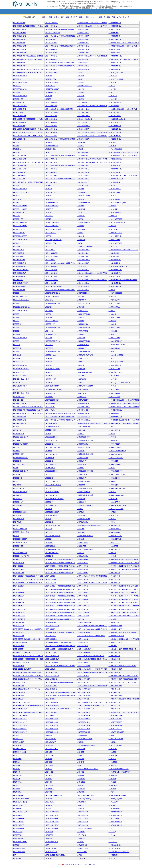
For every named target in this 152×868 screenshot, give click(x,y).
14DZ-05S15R (82, 815)
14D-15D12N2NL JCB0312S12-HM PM (28, 162)
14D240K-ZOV (51, 243)
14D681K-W (18, 505)
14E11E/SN (81, 835)
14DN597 (17, 785)
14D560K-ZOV (82, 444)
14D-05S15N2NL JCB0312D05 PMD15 (60, 36)
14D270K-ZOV (114, 300)
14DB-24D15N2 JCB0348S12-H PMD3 (60, 696)
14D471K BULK (115, 389)
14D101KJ (17, 79)
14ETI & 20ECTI (51, 852)
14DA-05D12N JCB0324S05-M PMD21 (60, 563)
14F (15, 855)
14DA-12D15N (51, 576)
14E (110, 828)
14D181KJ (49, 199)
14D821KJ (49, 543)
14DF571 (112, 735)
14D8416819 (50, 546)
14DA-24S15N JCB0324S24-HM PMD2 (60, 606)
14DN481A (81, 779)
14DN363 (17, 769)
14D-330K (113, 321)
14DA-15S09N (19, 589)
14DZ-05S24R (19, 818)
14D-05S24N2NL (115, 39)
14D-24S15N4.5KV (20, 283)
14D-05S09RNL (115, 26)
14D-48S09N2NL (20, 420)
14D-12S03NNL (51, 119)
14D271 (16, 303)
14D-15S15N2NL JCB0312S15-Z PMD (123, 176)
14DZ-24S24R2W (52, 828)
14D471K (112, 386)
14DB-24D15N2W (84, 696)
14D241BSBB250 (115, 243)
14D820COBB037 (20, 529)
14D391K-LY (50, 359)
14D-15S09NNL (19, 172)
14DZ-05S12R (19, 815)
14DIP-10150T (19, 742)
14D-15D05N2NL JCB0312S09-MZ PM (60, 156)
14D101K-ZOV (51, 79)
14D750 (16, 509)
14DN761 (49, 792)
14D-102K (113, 82)
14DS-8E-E (49, 802)
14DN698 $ (49, 789)
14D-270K (113, 296)
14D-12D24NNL (115, 116)
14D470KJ (113, 379)
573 (66, 864)
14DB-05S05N (50, 636)
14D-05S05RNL (19, 23)
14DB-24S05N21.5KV (21, 702)
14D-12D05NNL (51, 106)
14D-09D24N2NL (83, 53)
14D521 (48, 434)
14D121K (48, 96)
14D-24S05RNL (83, 270)
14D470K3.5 (82, 379)
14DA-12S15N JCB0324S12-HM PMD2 (28, 583)
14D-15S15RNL (83, 179)
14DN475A (17, 775)
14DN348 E (18, 765)
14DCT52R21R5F (84, 722)
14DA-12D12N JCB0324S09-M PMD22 (28, 576)
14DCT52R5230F (115, 729)
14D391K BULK (51, 355)
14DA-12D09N (82, 573)
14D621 (112, 468)
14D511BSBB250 (84, 427)
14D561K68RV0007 (21, 458)
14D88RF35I (114, 546)
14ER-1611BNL (83, 848)
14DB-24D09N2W (84, 689)
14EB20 (16, 845)
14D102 (80, 79)
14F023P (112, 858)
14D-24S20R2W (19, 286)
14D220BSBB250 (115, 219)
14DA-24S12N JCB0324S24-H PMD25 (124, 603)
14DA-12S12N (82, 579)
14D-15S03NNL (115, 166)
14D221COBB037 (20, 236)
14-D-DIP (48, 735)
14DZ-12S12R (19, 822)
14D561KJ (49, 461)
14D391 (16, 351)
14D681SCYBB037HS (117, 505)
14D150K (112, 142)
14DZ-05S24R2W (52, 818)
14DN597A (49, 785)
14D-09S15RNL (51, 69)
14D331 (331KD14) (52, 327)
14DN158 (49, 752)
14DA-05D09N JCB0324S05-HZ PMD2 (124, 559)
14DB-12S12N (19, 666)
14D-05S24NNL (19, 43)
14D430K (48, 362)
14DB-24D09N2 (51, 689)
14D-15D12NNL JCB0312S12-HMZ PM (92, 162)
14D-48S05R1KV (83, 417)
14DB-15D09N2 (115, 672)
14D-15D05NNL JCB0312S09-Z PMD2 (123, 156)
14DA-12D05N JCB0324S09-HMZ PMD (60, 573)
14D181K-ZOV (114, 199)
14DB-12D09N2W (84, 652)
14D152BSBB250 (115, 149)
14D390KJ (49, 348)
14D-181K (17, 199)
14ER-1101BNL (19, 848)
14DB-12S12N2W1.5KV (22, 669)
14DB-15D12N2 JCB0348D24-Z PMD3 (124, 676)
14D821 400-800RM (53, 536)
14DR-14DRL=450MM (85, 795)
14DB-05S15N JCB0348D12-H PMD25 (60, 646)
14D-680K (17, 485)
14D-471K (17, 389)
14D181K (112, 196)
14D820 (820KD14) (52, 525)
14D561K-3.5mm (115, 454)
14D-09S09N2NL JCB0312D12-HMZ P (123, 59)
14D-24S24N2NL (83, 286)
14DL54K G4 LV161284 (86, 745)
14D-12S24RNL (115, 139)
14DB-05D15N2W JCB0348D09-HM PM (124, 632)
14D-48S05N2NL (20, 417)
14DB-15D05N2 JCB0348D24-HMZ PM (92, 672)
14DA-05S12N (19, 569)
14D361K (48, 338)
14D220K (80, 226)
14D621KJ (49, 478)
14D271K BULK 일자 (21, 311)
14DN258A (113, 755)
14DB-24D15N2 (19, 696)
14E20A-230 (18, 838)
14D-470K (81, 376)
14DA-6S (80, 619)
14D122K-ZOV (19, 102)
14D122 (48, 99)
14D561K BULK (51, 454)
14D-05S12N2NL (20, 29)
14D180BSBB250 (20, 189)
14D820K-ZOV (114, 532)
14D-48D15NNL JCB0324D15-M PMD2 (60, 413)
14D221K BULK (115, 236)
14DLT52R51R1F (115, 745)
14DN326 (17, 762)
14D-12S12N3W (83, 129)
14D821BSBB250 (115, 536)
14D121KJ (113, 96)
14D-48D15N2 (82, 410)
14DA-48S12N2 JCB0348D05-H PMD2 (124, 616)
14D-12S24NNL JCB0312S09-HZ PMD (60, 139)
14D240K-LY (18, 243)
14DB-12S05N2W (52, 662)
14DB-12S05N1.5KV (21, 662)
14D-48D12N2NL (83, 407)
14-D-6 (16, 468)
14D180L (17, 196)
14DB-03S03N (19, 622)
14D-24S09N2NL (115, 270)
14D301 (48, 314)
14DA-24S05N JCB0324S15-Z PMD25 (123, 599)
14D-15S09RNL (51, 172)
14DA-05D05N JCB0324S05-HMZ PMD (60, 559)
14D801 (112, 522)
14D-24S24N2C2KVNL (54, 286)
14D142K (48, 142)
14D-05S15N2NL (20, 36)
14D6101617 (50, 468)
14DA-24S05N (82, 599)
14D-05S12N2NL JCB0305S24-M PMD (60, 29)
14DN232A (49, 755)
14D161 (16, 185)
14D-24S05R (82, 266)
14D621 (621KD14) (21, 471)
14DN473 (80, 772)
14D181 (48, 196)
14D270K (80, 296)
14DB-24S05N (50, 699)
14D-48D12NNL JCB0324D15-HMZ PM (28, 410)
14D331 (16, 327)
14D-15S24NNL (51, 182)
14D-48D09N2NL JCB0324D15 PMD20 (124, 403)
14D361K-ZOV (114, 338)
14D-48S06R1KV (115, 417)
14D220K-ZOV (51, 233)
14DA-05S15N (82, 569)
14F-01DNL (18, 858)
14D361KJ (81, 338)
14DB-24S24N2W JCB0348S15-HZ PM (124, 712)
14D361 (112, 334)
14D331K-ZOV (51, 334)
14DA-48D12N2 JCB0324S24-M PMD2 (124, 609)
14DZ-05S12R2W (52, 815)
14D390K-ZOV (114, 348)
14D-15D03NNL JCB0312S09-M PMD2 (124, 152)
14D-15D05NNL (83, 156)
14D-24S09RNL (19, 276)
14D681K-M (81, 502)
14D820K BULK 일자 (21, 532)
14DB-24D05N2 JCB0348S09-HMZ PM (92, 686)
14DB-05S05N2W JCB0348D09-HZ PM (28, 639)
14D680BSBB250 (52, 481)
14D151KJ (17, 149)
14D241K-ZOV (19, 250)
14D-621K (49, 475)
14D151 (16, 146)
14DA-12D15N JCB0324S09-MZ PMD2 (92, 576)
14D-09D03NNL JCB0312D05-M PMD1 (124, 43)
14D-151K (113, 146)
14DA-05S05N (19, 566)
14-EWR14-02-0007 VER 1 (119, 852)
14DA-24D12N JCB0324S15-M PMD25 (124, 596)
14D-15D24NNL (83, 166)
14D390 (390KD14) (52, 341)
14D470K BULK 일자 (21, 379)
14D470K (48, 376)
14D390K (17, 345)
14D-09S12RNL (83, 66)
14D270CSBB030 (52, 296)
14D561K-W (81, 464)
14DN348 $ (113, 762)
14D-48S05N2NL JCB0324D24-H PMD (60, 417)
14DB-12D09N (51, 652)
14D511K (112, 427)
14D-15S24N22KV (116, 179)
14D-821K (81, 539)
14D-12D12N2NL (52, 112)
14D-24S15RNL (115, 283)
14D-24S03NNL (115, 260)
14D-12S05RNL (51, 126)
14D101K (48, 76)
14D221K (48, 236)
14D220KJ (81, 229)
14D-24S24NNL (19, 290)
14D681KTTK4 (114, 502)
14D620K (80, 468)
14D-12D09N (114, 106)
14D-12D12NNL (83, 112)
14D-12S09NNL (51, 129)
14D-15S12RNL (51, 176)
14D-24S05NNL (51, 266)
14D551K (80, 434)
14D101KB (113, 76)
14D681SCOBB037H (85, 505)
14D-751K (113, 512)
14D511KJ (81, 430)
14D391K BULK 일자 (85, 355)
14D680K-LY (113, 485)
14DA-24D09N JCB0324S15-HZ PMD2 (60, 596)
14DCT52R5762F (20, 732)
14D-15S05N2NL (20, 169)
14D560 (112, 434)
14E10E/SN (18, 835)
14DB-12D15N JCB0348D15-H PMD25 (28, 659)
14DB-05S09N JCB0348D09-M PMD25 (124, 639)
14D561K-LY (82, 461)
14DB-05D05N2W (52, 626)
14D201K (17, 216)
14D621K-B (18, 478)
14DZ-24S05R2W (52, 822)
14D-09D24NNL (115, 53)
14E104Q (112, 832)
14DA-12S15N (114, 579)
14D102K (80, 82)
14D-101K (81, 76)
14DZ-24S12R (19, 825)
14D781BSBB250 (84, 519)
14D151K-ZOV (51, 149)
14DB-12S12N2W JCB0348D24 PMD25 (124, 666)
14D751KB (17, 515)
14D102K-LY (50, 86)
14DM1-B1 (113, 749)
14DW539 (17, 809)
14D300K (17, 314)
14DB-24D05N (19, 686)
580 (93, 864)
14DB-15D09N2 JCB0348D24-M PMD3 (28, 676)
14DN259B (17, 759)
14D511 (16, 427)
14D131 (16, 142)
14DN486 (112, 779)
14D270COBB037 (20, 296)
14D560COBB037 (84, 437)
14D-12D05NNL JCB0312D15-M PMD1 (92, 106)
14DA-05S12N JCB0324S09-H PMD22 (60, 569)
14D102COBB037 (52, 82)
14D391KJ (17, 359)
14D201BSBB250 (115, 212)
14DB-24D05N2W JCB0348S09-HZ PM (28, 689)
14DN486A (17, 782)
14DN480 (49, 779)
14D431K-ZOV (19, 372)
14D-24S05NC (114, 263)
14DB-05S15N (19, 646)
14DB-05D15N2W (84, 632)
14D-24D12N (18, 256)
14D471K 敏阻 (82, 389)
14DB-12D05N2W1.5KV (22, 652)
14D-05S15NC (114, 36)
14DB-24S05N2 (83, 699)
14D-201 (80, 212)
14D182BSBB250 (52, 202)
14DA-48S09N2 (19, 616)
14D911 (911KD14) (52, 549)
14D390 (16, 341)
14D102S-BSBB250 (84, 86)
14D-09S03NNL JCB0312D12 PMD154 (92, 56)
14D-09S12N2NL (115, 63)
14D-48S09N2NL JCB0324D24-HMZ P (60, 420)
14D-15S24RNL (115, 182)
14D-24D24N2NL (83, 260)
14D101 (80, 72)
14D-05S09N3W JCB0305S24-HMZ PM (28, 26)
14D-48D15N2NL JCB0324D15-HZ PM (28, 413)
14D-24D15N (114, 256)
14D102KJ (17, 86)
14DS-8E (48, 799)
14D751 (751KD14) (116, 509)
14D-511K (17, 430)
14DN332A (49, 762)
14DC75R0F (50, 715)
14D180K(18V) (51, 192)
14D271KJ (49, 311)
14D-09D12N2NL (83, 49)
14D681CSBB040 (84, 492)
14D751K (80, 512)
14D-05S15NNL (83, 39)
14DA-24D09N (19, 596)
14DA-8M (112, 619)
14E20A (112, 835)
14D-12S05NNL (19, 126)
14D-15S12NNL (115, 172)
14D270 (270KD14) (52, 293)
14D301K (112, 314)
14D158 (48, 152)
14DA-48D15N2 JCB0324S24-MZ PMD (60, 612)
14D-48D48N (114, 413)
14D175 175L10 (83, 185)
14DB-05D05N (19, 626)
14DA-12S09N (50, 579)
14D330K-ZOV (82, 324)
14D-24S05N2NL (20, 263)
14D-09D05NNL (83, 46)
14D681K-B (18, 499)
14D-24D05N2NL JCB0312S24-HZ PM (123, 250)
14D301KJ (49, 317)
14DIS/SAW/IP (51, 742)
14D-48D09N (50, 403)
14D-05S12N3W (83, 29)
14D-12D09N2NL (20, 109)
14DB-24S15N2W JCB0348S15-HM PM (28, 712)
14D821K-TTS (114, 543)
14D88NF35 (81, 546)
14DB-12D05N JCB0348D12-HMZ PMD (60, 649)
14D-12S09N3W (115, 126)
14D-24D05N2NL (83, 250)
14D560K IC (113, 441)
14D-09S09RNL (83, 63)
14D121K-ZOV (19, 99)
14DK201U (17, 745)
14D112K (80, 89)
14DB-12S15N (50, 669)
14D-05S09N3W (115, 23)
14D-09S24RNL (51, 72)
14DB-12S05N (114, 659)
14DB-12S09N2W (115, 662)
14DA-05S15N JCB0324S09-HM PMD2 (124, 569)
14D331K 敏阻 (82, 331)
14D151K (80, 146)
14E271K (48, 838)
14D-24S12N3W (51, 276)
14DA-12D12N (114, 573)
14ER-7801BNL (19, 852)
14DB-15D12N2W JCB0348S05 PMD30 (28, 679)
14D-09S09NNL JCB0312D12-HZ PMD (60, 63)
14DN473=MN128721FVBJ (119, 772)
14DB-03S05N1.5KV (85, 622)
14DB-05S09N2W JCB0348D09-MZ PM (60, 642)
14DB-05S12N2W (115, 642)
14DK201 (112, 742)
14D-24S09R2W (115, 273)
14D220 (80, 219)
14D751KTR (113, 515)
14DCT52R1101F (20, 719)
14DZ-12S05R (82, 818)
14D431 (80, 362)
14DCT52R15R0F (84, 719)
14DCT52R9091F (52, 732)
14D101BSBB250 (20, 76)
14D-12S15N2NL (51, 132)
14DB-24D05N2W (115, 686)
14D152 (80, 149)
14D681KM (49, 502)
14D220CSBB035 (20, 226)
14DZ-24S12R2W (52, 825)
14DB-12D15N (114, 656)
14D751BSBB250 (20, 512)
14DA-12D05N (19, 573)
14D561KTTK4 (19, 464)
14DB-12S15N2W (115, 669)
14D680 (16, 481)
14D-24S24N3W (115, 286)
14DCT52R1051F (115, 715)
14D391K (112, 351)
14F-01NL (49, 858)
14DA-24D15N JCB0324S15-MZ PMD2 (60, 599)
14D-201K (49, 216)
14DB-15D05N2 (51, 672)
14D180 (112, 185)
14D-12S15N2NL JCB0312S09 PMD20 (92, 132)
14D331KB (113, 331)
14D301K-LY (82, 317)
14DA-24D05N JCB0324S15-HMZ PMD (124, 593)
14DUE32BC (18, 805)
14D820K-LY (82, 532)
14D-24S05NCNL (20, 266)
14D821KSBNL (83, 543)
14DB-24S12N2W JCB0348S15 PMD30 (60, 709)
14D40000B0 (18, 362)
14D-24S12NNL (83, 276)
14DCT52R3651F (52, 729)
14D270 (16, 293)
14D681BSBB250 (20, 492)
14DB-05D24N (19, 636)
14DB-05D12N (51, 629)
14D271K (48, 307)
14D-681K (17, 495)
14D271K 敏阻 (114, 307)
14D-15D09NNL (51, 159)
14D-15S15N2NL (83, 176)
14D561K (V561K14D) (117, 451)
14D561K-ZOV (114, 464)
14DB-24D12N (114, 689)
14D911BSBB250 (115, 549)
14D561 (16, 447)
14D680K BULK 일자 (53, 485)
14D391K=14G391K (116, 355)
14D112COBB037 (52, 89)
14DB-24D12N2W (84, 692)
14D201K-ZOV (19, 219)
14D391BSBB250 (84, 351)
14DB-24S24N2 (51, 712)
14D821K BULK (115, 539)
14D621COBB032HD (85, 471)
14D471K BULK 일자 (21, 393)
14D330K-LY (50, 324)
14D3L (111, 359)
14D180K (48, 189)
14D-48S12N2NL (83, 420)
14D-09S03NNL (51, 56)
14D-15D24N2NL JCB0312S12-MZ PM (60, 166)
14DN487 (49, 782)
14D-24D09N (114, 253)
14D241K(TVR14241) (85, 246)
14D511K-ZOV (19, 434)
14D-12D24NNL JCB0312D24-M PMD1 (28, 119)
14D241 (80, 243)
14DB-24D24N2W (115, 696)
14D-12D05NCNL (20, 106)
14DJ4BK (80, 742)
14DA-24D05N (82, 593)
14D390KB (17, 348)
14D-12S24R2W (83, 139)
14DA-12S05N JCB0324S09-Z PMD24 (28, 579)
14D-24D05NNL (83, 253)
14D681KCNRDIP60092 (54, 499)
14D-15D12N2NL (115, 159)
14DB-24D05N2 (51, 686)
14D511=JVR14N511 (53, 427)
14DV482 (48, 805)
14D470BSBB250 (115, 372)
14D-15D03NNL (83, 152)
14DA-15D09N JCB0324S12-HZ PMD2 (92, 583)
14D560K (112, 437)
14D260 (112, 290)
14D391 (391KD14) (52, 351)
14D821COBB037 (20, 539)
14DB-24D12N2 (19, 692)
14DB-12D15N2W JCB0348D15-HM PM (92, 659)
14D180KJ (81, 192)
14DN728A (17, 792)
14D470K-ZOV (51, 383)
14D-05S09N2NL (51, 23)
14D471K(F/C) (50, 393)
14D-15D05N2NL (20, 156)
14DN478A (113, 775)
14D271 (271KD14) (52, 303)
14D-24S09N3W (19, 273)
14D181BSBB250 (84, 196)
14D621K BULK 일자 (117, 474)
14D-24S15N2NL (51, 280)
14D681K (112, 492)
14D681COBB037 (52, 492)
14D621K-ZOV (114, 478)
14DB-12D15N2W (52, 659)
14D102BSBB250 (20, 82)
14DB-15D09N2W (52, 676)
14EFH (48, 845)
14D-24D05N (50, 250)
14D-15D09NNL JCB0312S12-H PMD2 (92, 159)
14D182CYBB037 (52, 206)
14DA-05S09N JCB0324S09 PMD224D (124, 566)
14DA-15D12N (114, 583)
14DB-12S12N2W (84, 666)
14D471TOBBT (83, 400)
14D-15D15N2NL (115, 162)
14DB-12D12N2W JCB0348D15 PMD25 (92, 656)
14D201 (48, 212)
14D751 (80, 509)
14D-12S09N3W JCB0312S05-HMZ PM (28, 129)
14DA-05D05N (19, 559)
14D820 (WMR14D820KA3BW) (89, 525)
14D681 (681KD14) (84, 488)
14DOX (111, 792)
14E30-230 (81, 838)
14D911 (16, 549)
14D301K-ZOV (114, 317)
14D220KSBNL (19, 233)
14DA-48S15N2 (19, 619)
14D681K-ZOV (51, 505)
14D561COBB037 (115, 447)
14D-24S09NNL (51, 273)
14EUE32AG (82, 852)
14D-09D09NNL (51, 49)
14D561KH (17, 461)
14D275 (112, 311)
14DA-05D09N (82, 559)
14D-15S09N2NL (115, 169)
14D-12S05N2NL (20, 122)
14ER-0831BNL (115, 845)
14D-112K (113, 89)
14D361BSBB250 (20, 338)
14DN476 (49, 775)
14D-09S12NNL (19, 66)
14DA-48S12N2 (83, 616)
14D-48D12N (50, 407)
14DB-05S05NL (51, 639)
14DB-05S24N (82, 646)
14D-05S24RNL (51, 43)
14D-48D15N (50, 410)
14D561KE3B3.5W (116, 458)
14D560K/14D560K (21, 444)
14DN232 (17, 755)
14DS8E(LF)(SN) (115, 799)
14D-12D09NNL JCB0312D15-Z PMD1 (124, 109)
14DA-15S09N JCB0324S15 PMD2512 (60, 589)
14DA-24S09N (19, 603)
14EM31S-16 (82, 845)
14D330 (16, 321)
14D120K (80, 92)
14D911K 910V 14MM (22, 556)
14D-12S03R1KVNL (84, 119)
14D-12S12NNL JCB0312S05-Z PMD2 (28, 132)
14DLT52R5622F (20, 749)
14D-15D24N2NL (20, 166)
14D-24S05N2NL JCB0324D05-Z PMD (60, 263)
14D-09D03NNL (83, 43)
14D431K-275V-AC (52, 369)
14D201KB (81, 216)
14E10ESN (49, 835)
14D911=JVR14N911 (85, 549)
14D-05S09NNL (51, 26)
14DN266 (80, 759)
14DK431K (49, 745)
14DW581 (49, 809)
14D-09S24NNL (115, 69)
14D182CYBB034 (20, 206)
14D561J (17, 451)
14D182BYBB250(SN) (117, 202)
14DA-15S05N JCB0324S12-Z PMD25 (123, 586)
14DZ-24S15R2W (115, 825)
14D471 (80, 383)
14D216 (48, 219)
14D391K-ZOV (82, 359)
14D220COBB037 (20, 222)
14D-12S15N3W (115, 132)
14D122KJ (113, 99)
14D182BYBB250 (84, 202)
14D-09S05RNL (83, 59)
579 (90, 864)
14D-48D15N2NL (115, 410)
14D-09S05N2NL (115, 56)
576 (78, 864)
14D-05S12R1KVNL (53, 33)
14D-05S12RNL (83, 33)
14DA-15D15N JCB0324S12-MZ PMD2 (60, 586)
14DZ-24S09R (82, 822)
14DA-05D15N (82, 563)
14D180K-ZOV (114, 192)
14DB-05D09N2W (115, 626)
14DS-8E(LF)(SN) (20, 802)
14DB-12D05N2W (84, 649)
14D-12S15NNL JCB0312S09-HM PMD (92, 136)
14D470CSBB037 (20, 376)
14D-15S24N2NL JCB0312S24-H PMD (28, 182)
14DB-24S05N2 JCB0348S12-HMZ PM (124, 699)
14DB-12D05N (19, 649)
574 (70, 864)
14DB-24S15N (114, 709)
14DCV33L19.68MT (116, 732)
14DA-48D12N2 (83, 609)
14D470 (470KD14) (84, 372)
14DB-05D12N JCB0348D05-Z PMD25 (92, 629)
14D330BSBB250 (52, 321)
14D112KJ (17, 92)
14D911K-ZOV (82, 556)
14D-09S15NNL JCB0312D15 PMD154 (28, 69)
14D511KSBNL (114, 430)
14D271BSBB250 (84, 303)
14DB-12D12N (114, 652)
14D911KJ (49, 556)
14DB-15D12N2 (83, 676)
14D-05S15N (114, 33)
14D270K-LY (82, 300)
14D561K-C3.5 (82, 458)
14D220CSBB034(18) (117, 222)
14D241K (17, 246)
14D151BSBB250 (52, 146)
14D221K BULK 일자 (21, 240)
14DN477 (80, 775)
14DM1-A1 (81, 749)
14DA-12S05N (114, 576)
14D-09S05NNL (51, 59)
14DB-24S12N (114, 706)
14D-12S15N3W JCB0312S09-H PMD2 (28, 136)
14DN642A (113, 785)
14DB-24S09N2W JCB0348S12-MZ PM (92, 706)
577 (82, 864)
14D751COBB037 (52, 512)
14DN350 (80, 765)
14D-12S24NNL (19, 139)
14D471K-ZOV (19, 400)
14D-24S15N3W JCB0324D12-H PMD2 (124, 280)
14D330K (80, 321)
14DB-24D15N (114, 692)
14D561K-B (49, 458)
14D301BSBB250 (84, 314)
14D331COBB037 (115, 327)
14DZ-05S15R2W (115, 815)
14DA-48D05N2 (83, 606)
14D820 (16, 525)
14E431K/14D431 (20, 842)
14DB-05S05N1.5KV (116, 636)
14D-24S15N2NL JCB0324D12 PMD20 (92, 280)
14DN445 (17, 772)
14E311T (112, 838)
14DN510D (81, 782)
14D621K (17, 475)
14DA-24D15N (19, 599)
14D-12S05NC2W (115, 122)
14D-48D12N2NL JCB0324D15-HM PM (124, 407)
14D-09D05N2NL (20, 46)
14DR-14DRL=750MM (22, 799)
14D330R (112, 324)
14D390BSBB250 (84, 341)
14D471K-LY (82, 397)
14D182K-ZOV (19, 212)
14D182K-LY (113, 209)
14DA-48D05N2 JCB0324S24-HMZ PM (124, 606)
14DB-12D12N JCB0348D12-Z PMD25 (28, 656)
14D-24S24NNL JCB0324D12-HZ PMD (60, 290)
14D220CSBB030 (52, 222)
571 (59, 864)
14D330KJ (17, 324)
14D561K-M (113, 461)
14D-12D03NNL (51, 102)
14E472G (80, 842)
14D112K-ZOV (51, 92)
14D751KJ (81, 515)
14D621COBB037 (115, 471)
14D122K (80, 99)
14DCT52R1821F (20, 722)
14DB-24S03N (19, 699)
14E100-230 (18, 832)
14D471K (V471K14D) (53, 389)
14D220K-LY (113, 229)
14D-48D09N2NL (83, 403)
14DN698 (17, 789)
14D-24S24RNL (83, 290)
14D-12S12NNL (115, 129)
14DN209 (112, 752)
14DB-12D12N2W (52, 656)
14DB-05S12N (82, 642)
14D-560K (17, 441)
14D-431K (81, 365)
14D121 (112, 92)
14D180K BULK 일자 (21, 192)
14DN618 (80, 785)
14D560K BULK (51, 441)
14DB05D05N (114, 622)
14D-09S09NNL (19, 63)
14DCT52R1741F (115, 719)
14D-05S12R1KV (20, 33)
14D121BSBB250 (20, 96)
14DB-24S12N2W (20, 709)
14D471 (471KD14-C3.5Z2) (119, 383)
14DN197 (80, 752)
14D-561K (81, 451)
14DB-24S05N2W (52, 702)
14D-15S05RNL (83, 169)
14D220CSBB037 (52, 226)
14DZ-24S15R (82, 825)
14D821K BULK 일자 (21, 542)
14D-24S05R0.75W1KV (118, 266)
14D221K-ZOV (114, 240)
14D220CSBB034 (84, 222)
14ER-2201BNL (115, 848)
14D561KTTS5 (51, 464)
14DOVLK (81, 792)
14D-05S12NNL (115, 29)
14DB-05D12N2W (115, 629)
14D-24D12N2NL (52, 256)
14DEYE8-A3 (82, 735)
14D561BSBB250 (84, 447)
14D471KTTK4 (114, 397)
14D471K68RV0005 (116, 393)
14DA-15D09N (51, 583)
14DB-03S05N (50, 622)
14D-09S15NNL (115, 66)
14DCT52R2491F (20, 725)
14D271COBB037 (115, 303)
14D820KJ (49, 532)
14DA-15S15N (19, 593)
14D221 (80, 233)
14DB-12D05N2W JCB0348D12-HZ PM (124, 649)
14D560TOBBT (114, 444)
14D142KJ (81, 142)
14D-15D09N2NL (20, 159)
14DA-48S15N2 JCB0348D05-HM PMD (60, 619)
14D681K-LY (18, 502)
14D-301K (17, 317)
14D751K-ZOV (19, 519)
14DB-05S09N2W (20, 642)
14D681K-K (113, 499)
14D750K (48, 509)
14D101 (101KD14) (116, 72)
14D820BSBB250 (115, 525)
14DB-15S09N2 (19, 682)
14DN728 (112, 789)
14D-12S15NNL (51, 136)
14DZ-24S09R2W (115, 822)
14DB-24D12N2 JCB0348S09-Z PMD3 (60, 692)
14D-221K (81, 236)
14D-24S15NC (51, 283)
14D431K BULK (115, 365)
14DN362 (112, 765)
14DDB (16, 735)
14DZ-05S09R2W (115, 812)
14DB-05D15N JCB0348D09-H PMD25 (60, 632)
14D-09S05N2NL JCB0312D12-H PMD (28, 59)
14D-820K (81, 529)
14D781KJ (49, 522)
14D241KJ (113, 246)
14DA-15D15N (19, 586)
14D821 (16, 536)
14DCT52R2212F (115, 722)
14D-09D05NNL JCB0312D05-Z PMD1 (124, 46)
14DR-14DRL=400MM (53, 795)
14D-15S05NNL (51, 169)
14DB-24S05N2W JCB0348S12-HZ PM (92, 702)
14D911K (80, 553)
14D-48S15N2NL (20, 423)
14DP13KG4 (18, 795)
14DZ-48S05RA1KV (84, 828)
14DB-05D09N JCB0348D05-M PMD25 (92, 626)
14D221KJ (81, 240)
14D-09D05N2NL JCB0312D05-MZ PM (60, 46)
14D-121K (81, 96)
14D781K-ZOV (82, 522)
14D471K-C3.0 (19, 397)
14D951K (112, 556)
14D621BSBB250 (52, 471)
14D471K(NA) (82, 393)
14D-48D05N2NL (20, 403)
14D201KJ (113, 216)
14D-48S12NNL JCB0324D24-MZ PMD (124, 420)
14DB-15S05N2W (84, 679)
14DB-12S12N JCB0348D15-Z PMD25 (60, 666)
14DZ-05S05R (114, 809)
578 (86, 864)
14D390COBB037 (115, 341)
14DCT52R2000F (52, 722)
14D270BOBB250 (84, 293)
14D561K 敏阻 (19, 454)
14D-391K (17, 355)
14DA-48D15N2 (19, 612)
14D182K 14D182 (20, 209)
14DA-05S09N (82, 566)
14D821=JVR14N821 (85, 536)
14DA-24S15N (19, 606)
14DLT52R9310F (51, 749)
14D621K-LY (82, 478)
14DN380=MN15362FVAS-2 (88, 769)
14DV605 (80, 805)
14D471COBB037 (52, 386)
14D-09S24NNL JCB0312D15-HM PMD (28, 72)
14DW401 (112, 805)
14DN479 (17, 779)
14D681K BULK (51, 495)
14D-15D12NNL (51, 162)
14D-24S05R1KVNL (21, 270)
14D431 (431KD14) (116, 362)
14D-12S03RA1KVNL (117, 119)
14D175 (48, 185)
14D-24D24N (50, 260)
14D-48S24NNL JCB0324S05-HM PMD (124, 423)
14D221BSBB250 (115, 233)
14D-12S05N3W (51, 122)
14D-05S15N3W (83, 36)
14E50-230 (113, 842)
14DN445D (49, 772)
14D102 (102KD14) (116, 79)
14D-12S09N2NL (83, 126)
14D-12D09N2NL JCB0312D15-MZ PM (60, 109)
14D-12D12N (18, 112)
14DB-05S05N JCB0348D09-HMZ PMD (92, 636)
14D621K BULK (83, 475)
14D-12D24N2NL (83, 116)
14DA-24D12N (82, 596)
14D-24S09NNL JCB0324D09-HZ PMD (92, 273)
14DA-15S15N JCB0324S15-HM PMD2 (60, 593)
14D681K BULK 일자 (85, 495)
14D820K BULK (115, 529)
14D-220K (113, 226)
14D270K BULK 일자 (21, 300)
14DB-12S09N (82, 662)
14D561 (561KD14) (52, 447)
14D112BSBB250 (20, 89)
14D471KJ (49, 397)
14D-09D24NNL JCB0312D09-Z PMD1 (28, 56)
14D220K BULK (19, 229)
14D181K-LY (82, 199)
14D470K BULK (115, 376)
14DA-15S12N (82, 589)
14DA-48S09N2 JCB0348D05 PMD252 (60, 616)
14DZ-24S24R (19, 828)
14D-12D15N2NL (20, 116)
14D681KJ (81, 499)
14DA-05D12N (19, 563)
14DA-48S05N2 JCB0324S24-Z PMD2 (123, 612)
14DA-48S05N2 (83, 612)
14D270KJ (49, 300)
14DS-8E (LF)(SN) (84, 799)
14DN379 (49, 769)
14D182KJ (81, 209)
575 (74, 864)
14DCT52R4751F (84, 729)
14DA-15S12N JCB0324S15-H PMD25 (124, 589)
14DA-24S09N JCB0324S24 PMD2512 (60, 603)
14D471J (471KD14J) (85, 386)
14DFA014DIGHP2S (85, 739)
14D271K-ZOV (82, 311)
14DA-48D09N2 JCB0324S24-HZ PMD (60, 609)
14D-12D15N (114, 112)
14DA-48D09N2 (19, 609)
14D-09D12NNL (115, 49)
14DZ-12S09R (114, 818)
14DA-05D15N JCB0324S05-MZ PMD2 (124, 563)
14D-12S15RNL (115, 136)
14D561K (48, 451)
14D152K (17, 152)
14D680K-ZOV (19, 488)
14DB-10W (113, 646)
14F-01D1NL (114, 855)
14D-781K (17, 522)
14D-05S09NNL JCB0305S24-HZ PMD (92, 26)
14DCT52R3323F (20, 729)
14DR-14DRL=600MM (117, 795)
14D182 (16, 202)
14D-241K (49, 246)
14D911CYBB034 (52, 553)
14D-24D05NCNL (52, 253)
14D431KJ (81, 369)
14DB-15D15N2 (51, 679)
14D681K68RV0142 (116, 495)
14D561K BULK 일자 (85, 454)
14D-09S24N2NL (83, 69)
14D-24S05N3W (83, 263)
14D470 (48, 372)
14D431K (48, 365)
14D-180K (81, 189)
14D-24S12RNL (115, 276)
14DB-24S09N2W (52, 706)
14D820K (48, 529)
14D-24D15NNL (19, 260)
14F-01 (79, 855)
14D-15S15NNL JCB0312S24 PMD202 (60, 179)
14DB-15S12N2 (83, 682)
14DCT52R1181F (52, 719)
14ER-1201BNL (51, 848)
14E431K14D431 (51, 842)
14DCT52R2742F (84, 725)
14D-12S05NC (82, 122)
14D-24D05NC (19, 253)
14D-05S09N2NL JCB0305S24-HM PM (92, 23)
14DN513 (112, 782)
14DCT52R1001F (84, 715)
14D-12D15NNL (51, 116)
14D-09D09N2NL (20, 49)
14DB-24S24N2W (84, 712)
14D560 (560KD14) (21, 437)
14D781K (112, 519)
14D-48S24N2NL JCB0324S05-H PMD (92, 423)
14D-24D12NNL (83, 256)
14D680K (112, 481)
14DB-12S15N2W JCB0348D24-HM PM (29, 672)
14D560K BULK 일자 (85, 440)
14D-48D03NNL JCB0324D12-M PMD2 (124, 400)
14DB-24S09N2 (115, 702)
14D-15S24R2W (83, 182)
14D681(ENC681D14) (117, 488)
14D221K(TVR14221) (53, 240)
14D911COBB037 (20, 553)
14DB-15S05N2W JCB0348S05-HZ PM (124, 679)
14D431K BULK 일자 (21, 369)
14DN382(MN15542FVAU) (119, 769)
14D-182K (113, 206)
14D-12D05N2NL (115, 102)
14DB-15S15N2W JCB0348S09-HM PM (124, 682)
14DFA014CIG (51, 739)
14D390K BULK (83, 345)
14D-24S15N (18, 280)
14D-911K (113, 553)
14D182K (80, 206)
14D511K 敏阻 (50, 430)
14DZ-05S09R (82, 812)
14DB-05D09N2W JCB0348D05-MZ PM (28, 629)
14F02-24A (81, 858)
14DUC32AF (82, 802)
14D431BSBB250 (20, 365)
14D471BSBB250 (20, 386)
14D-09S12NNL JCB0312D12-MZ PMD (60, 66)
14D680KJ (81, 485)
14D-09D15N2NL (20, 53)
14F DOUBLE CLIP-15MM (55, 855)
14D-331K (49, 331)
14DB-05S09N (82, 639)
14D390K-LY (82, 348)
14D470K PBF (50, 379)
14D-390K (49, 345)
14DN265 (49, 759)
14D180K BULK (115, 189)
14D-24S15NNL (83, 283)
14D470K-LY (18, 383)
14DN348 (80, 762)
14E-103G (81, 832)
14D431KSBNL (114, 369)
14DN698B (81, 789)
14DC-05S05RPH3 (20, 715)
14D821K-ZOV (19, 546)
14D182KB (49, 209)
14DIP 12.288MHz (116, 739)
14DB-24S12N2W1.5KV (86, 709)
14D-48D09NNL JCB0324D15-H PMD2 (28, 407)
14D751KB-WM (51, 515)
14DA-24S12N (82, 603)
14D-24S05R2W (51, 270)
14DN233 (80, 755)
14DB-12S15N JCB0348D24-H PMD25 (92, 669)
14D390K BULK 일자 (117, 345)
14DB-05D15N (19, 632)
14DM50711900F (20, 752)
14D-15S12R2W (19, 176)
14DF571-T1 (18, 739)
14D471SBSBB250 (52, 400)
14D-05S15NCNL (20, 39)
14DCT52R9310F (84, 732)
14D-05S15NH (51, 39)
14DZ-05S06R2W (52, 812)
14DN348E (49, 765)
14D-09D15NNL (51, 53)
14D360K (80, 334)
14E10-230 (49, 832)
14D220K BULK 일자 (53, 229)
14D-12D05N (82, 102)
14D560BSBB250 (52, 437)
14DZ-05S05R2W (20, 812)
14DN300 (112, 759)
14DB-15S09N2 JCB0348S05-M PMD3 (60, 682)
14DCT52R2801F (115, 725)
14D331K (17, 331)
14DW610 (81, 809)
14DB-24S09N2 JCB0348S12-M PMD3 (28, 706)
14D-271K (81, 307)
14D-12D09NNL (83, 109)
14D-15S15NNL (19, 179)
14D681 (48, 488)
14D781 (48, 519)
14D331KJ (17, 334)
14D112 (112, 86)
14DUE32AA (114, 802)
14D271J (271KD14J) (21, 307)
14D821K (48, 539)
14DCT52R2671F (52, 725)
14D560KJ (49, 444)
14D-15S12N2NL (83, 172)
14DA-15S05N (82, 586)
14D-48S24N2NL (51, 423)
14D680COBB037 (84, 481)
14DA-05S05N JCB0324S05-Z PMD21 (60, 566)
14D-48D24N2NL (83, 413)
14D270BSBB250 (115, 293)
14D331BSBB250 (84, 327)
